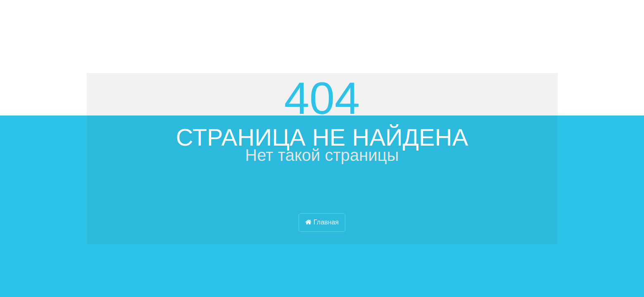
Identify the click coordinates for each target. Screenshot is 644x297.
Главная (322, 222)
